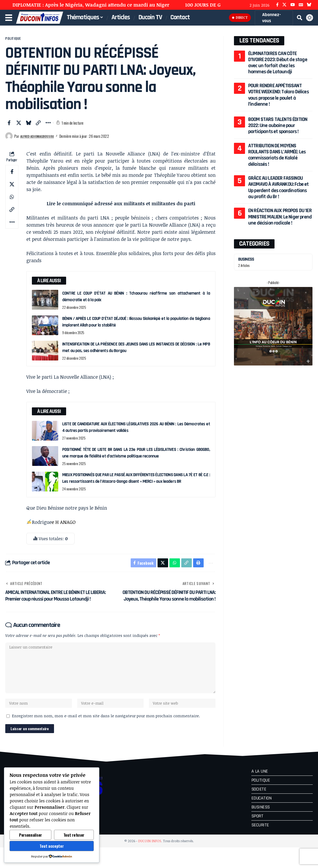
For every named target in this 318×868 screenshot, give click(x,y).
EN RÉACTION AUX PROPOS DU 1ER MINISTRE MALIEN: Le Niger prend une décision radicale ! (280, 217)
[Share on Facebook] (9, 127)
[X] (284, 5)
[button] (299, 18)
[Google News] (301, 5)
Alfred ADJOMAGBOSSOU (42, 140)
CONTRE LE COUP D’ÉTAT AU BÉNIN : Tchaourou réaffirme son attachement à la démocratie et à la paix (136, 300)
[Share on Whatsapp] (12, 201)
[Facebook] (277, 5)
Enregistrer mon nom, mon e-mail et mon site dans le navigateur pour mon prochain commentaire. (106, 735)
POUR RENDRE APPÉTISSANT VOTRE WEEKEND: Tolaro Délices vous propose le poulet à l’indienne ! (278, 95)
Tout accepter (52, 846)
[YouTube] (293, 5)
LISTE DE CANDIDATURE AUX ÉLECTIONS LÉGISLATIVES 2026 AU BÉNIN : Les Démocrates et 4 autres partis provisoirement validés (136, 431)
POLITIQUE (18, 40)
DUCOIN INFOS (150, 861)
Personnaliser (30, 835)
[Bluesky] (309, 5)
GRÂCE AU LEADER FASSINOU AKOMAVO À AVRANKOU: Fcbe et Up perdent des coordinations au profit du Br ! (278, 187)
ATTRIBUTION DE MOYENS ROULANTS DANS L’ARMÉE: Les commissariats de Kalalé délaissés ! (277, 155)
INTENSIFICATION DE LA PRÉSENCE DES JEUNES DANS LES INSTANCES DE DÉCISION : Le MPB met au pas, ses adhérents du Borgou (136, 351)
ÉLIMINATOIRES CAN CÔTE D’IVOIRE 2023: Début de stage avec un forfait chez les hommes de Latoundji (280, 63)
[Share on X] (19, 127)
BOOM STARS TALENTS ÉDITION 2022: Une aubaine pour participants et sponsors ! (278, 126)
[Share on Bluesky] (28, 127)
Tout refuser (74, 835)
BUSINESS (248, 259)
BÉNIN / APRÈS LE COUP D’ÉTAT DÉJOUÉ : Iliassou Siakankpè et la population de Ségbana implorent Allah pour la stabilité (136, 326)
